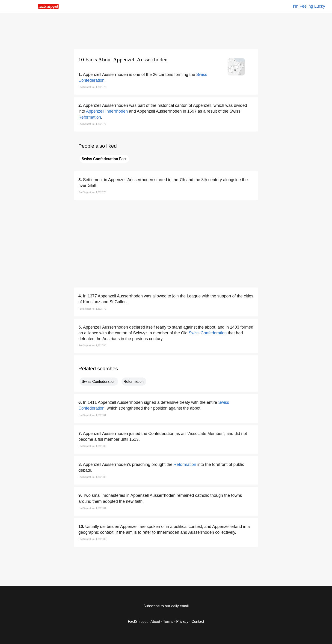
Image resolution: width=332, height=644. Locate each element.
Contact (198, 622)
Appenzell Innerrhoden (107, 111)
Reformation (90, 117)
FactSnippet (138, 622)
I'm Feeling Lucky (309, 6)
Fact (104, 159)
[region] (166, 30)
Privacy (182, 622)
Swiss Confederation (208, 333)
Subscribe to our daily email (166, 606)
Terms (168, 622)
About (155, 622)
